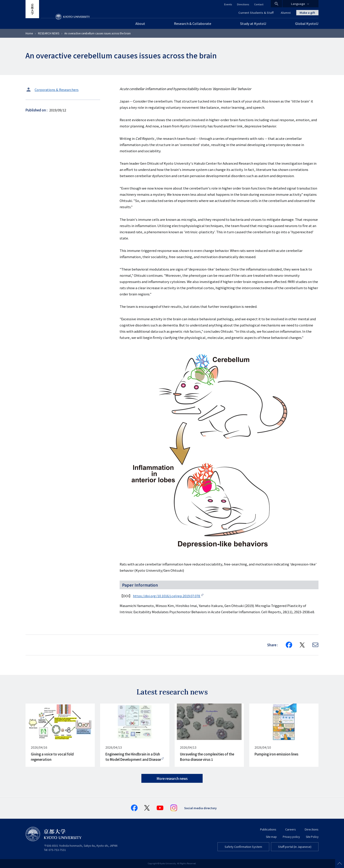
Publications (268, 829)
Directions (243, 4)
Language (298, 4)
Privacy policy (291, 837)
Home (29, 33)
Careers (291, 829)
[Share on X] (302, 645)
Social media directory (200, 808)
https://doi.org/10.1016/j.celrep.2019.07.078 (167, 596)
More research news (172, 778)
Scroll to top (340, 864)
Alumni (286, 13)
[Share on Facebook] (289, 645)
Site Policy (312, 837)
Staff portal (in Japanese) (295, 847)
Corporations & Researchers (57, 90)
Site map (271, 837)
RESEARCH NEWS (49, 33)
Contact (259, 4)
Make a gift (307, 13)
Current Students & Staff (256, 13)
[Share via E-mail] (315, 645)
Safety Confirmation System (243, 847)
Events (228, 4)
